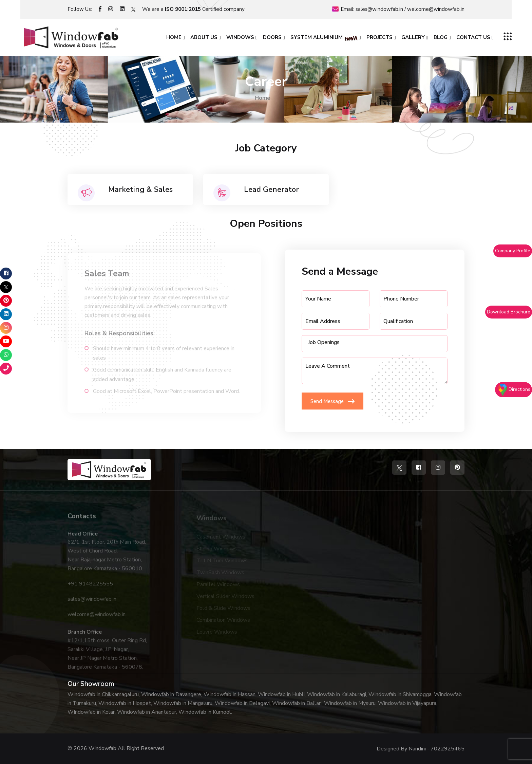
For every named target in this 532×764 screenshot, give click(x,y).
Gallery (413, 37)
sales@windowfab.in (379, 9)
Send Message (332, 401)
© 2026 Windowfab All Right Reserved (116, 748)
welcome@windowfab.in (436, 9)
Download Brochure (509, 312)
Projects (379, 37)
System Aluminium (324, 38)
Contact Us (473, 37)
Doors (272, 37)
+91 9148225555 (90, 587)
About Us (204, 37)
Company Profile (513, 251)
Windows (240, 37)
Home (174, 37)
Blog (441, 37)
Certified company (205, 9)
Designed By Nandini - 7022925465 (421, 749)
